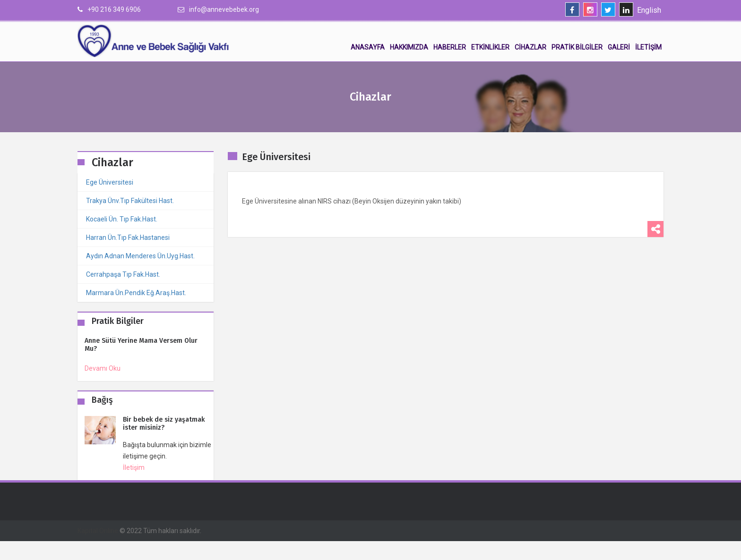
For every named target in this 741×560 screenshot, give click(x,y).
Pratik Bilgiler (577, 47)
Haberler (450, 47)
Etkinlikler (490, 47)
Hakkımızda (409, 47)
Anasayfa (368, 47)
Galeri (619, 47)
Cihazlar (530, 47)
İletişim (648, 47)
